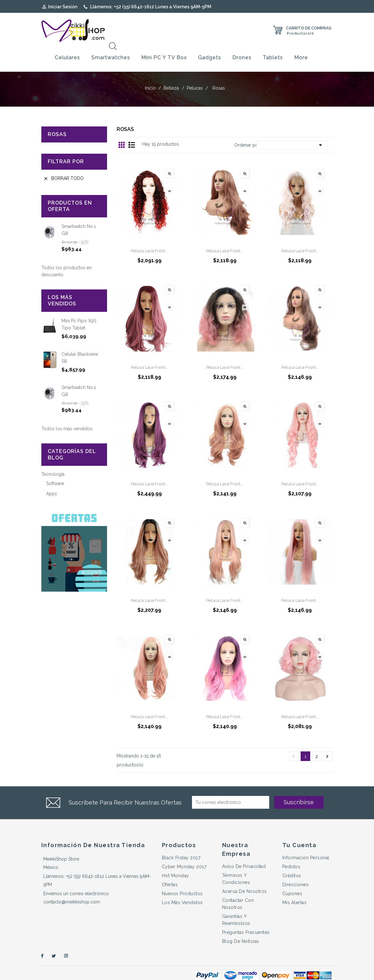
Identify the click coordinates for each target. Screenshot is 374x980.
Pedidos (291, 855)
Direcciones (296, 873)
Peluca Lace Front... (149, 239)
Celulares (67, 46)
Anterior (294, 745)
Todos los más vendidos (67, 417)
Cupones (292, 882)
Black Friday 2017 (181, 846)
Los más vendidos (182, 891)
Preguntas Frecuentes (246, 921)
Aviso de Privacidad (244, 855)
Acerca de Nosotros (245, 880)
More (301, 46)
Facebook (41, 944)
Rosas (57, 123)
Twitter (54, 944)
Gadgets (210, 46)
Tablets (273, 46)
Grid (122, 133)
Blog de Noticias (241, 930)
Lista (132, 133)
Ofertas (170, 873)
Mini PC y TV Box (164, 46)
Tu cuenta (299, 834)
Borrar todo (63, 167)
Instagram (66, 944)
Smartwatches (111, 46)
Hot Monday (175, 864)
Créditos (292, 864)
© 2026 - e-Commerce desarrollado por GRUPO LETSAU (106, 972)
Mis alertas (295, 891)
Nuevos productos (182, 882)
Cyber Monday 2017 (184, 855)
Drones (242, 46)
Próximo (327, 745)
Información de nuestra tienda (93, 834)
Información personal (306, 846)
